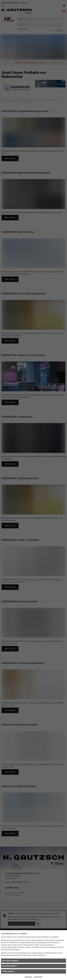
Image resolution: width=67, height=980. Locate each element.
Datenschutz (38, 977)
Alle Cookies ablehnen (9, 966)
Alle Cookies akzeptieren (10, 961)
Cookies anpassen (8, 971)
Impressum (28, 977)
